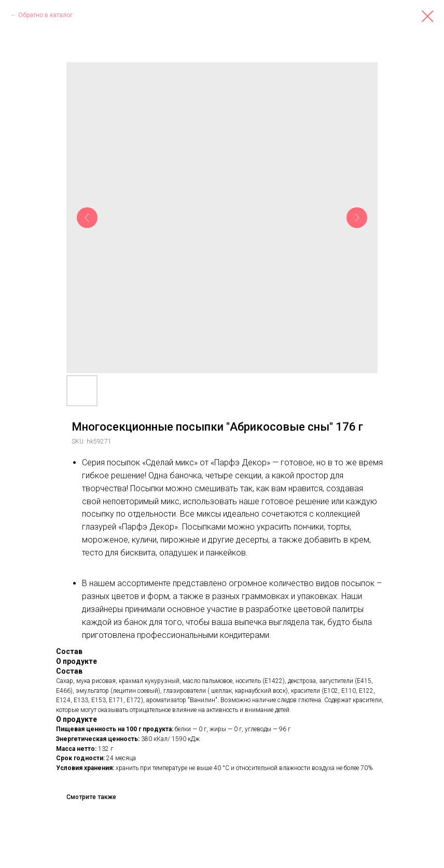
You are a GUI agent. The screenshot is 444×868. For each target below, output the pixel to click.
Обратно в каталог (45, 15)
